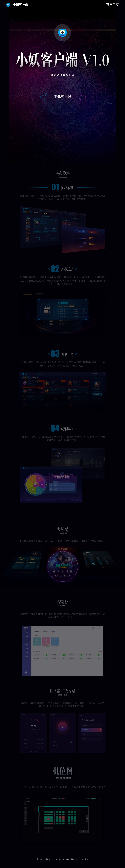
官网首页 (113, 5)
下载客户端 (63, 97)
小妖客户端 (17, 5)
